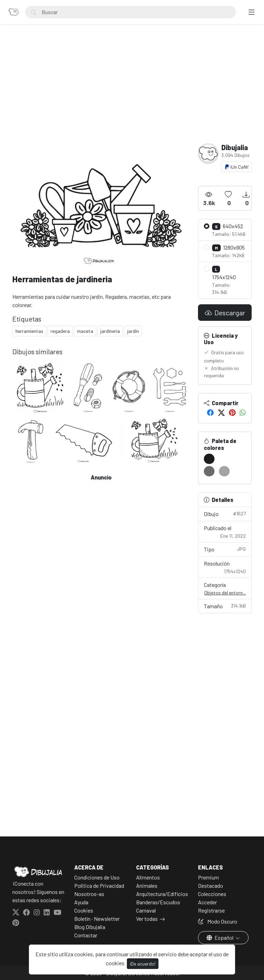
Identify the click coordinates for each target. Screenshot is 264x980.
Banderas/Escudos (158, 902)
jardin (133, 331)
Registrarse (211, 910)
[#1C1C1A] (209, 459)
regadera (60, 331)
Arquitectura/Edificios (162, 894)
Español (221, 937)
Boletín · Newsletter (97, 919)
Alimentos (148, 877)
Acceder (207, 902)
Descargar (225, 313)
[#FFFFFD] (224, 459)
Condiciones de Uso (97, 877)
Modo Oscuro (218, 921)
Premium (208, 877)
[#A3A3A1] (224, 471)
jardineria (110, 331)
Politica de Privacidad (99, 886)
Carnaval (146, 910)
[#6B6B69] (209, 471)
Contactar (86, 935)
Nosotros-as (89, 894)
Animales (147, 886)
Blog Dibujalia (90, 927)
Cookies (84, 910)
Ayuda (81, 902)
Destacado (211, 886)
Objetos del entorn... (225, 593)
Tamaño (225, 606)
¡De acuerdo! (143, 964)
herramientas (29, 331)
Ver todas (147, 919)
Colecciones (212, 894)
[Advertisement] (132, 92)
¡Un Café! (236, 167)
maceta (85, 331)
